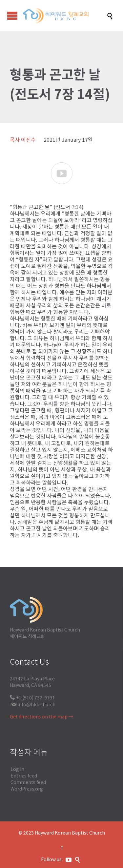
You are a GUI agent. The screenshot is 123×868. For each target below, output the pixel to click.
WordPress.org (27, 789)
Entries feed (24, 775)
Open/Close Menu (12, 16)
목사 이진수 (23, 139)
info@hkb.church (36, 704)
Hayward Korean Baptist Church (70, 833)
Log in (17, 769)
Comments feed (28, 782)
